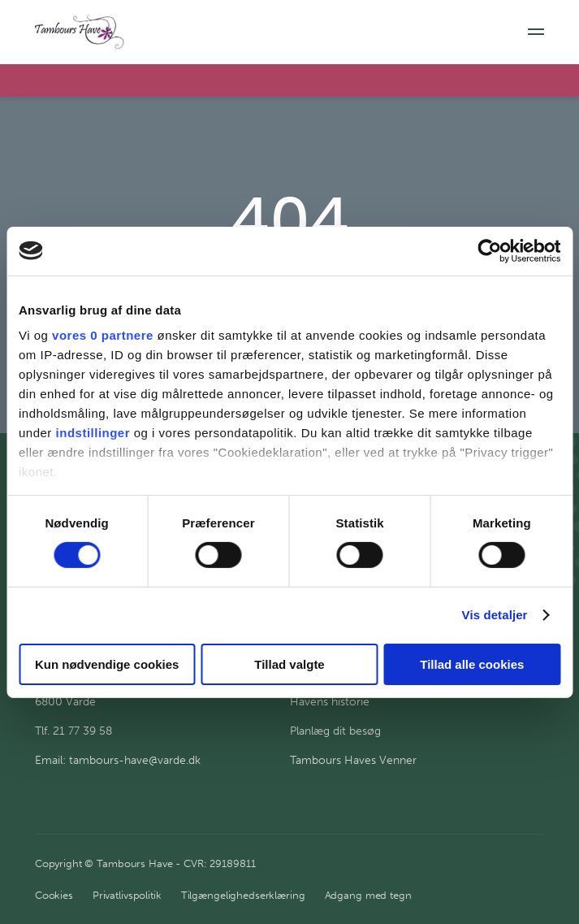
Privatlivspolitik (127, 895)
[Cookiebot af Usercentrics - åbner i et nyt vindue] (489, 250)
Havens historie (330, 702)
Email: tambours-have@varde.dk (118, 760)
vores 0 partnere (103, 335)
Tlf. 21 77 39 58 (73, 731)
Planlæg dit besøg (335, 731)
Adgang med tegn (368, 895)
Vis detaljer (495, 615)
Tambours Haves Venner (353, 760)
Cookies (54, 895)
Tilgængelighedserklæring (243, 895)
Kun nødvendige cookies (107, 664)
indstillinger (93, 433)
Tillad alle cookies (472, 664)
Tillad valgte (289, 664)
